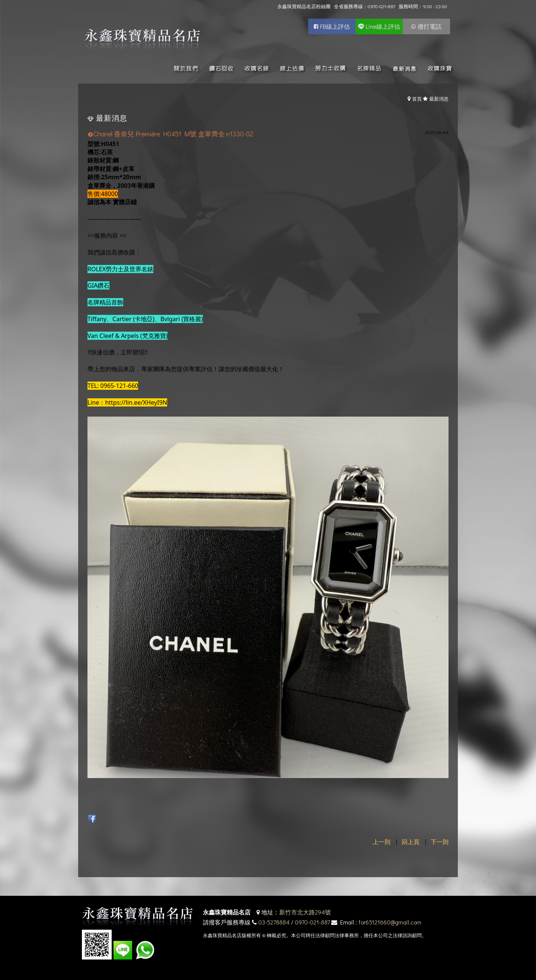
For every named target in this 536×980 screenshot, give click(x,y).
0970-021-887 (312, 922)
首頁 (417, 99)
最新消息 (439, 99)
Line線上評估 (383, 26)
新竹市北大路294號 (305, 912)
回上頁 (411, 842)
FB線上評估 (335, 26)
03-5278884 (274, 922)
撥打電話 (430, 26)
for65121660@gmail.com (390, 922)
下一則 (440, 842)
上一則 (382, 842)
